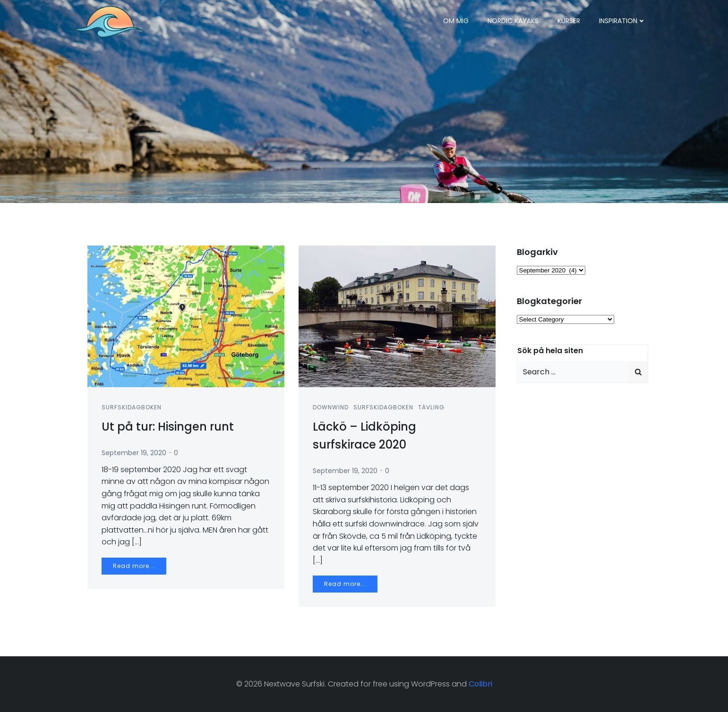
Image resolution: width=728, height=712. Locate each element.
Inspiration (622, 21)
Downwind (331, 407)
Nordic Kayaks (513, 21)
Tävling (431, 407)
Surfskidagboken (132, 407)
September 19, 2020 (134, 453)
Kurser (569, 21)
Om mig (456, 21)
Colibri (480, 684)
